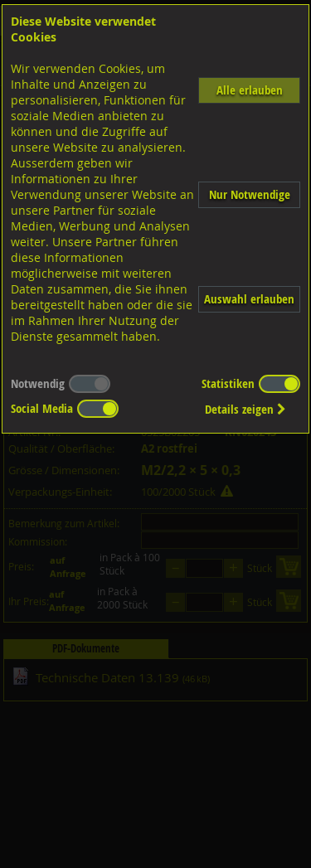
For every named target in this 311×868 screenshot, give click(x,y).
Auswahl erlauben (249, 299)
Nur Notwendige (250, 194)
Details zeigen (245, 409)
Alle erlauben (250, 90)
